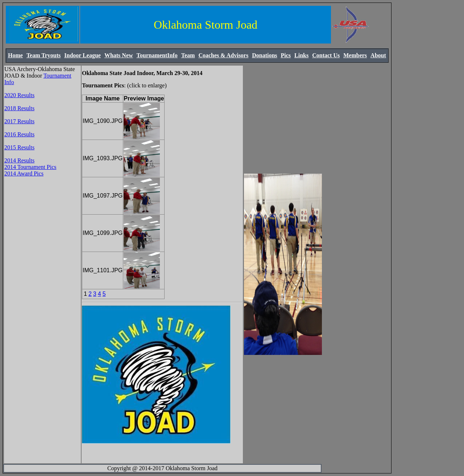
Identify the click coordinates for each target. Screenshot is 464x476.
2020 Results (19, 95)
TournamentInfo (157, 55)
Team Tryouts (43, 55)
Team (188, 55)
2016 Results (19, 134)
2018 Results (19, 108)
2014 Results (19, 160)
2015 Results (19, 147)
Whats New (119, 55)
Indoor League (82, 55)
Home (15, 55)
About (378, 55)
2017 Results (19, 121)
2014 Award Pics (24, 173)
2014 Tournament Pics (30, 167)
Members (355, 55)
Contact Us (326, 55)
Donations (264, 55)
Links (301, 55)
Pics (286, 55)
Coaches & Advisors (223, 55)
